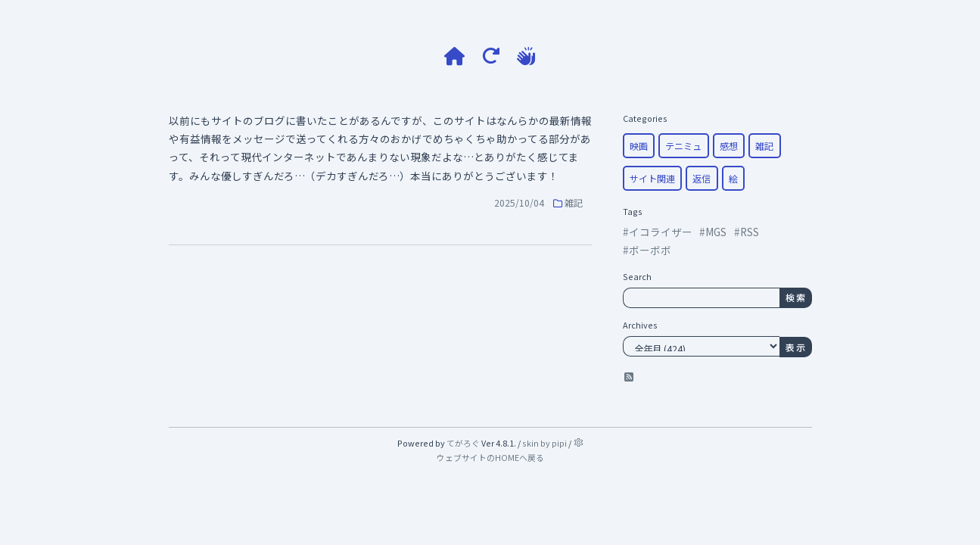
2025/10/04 (519, 202)
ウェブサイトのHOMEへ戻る (490, 457)
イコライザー (661, 232)
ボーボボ (650, 250)
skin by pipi (544, 443)
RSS (750, 232)
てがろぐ (463, 443)
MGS (716, 232)
